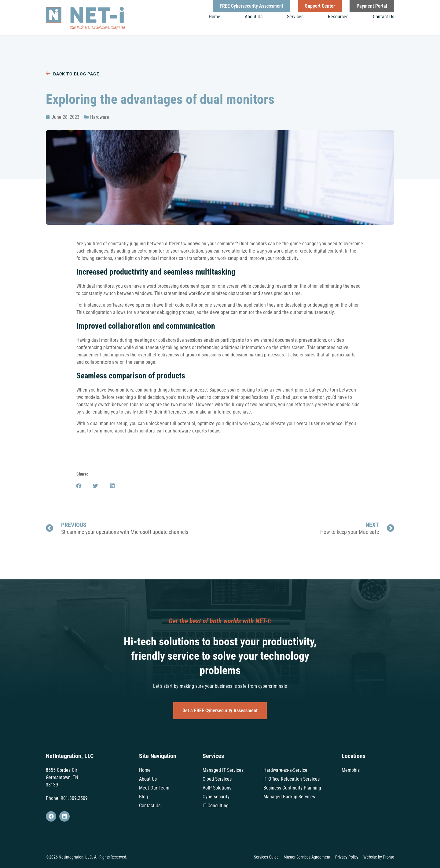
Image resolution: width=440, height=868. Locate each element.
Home (215, 17)
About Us (254, 17)
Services (295, 17)
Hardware (100, 117)
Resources (338, 17)
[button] (79, 486)
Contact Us (383, 17)
